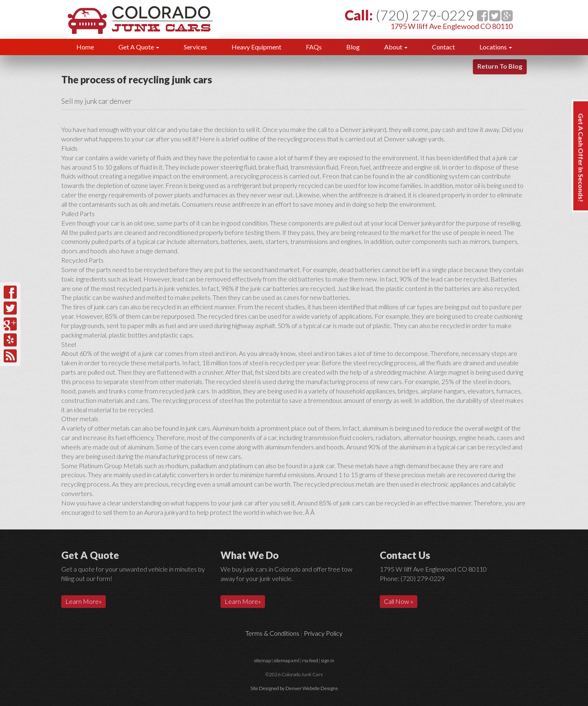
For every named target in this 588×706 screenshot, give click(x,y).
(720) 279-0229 (425, 15)
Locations (496, 47)
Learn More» (84, 601)
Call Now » (399, 601)
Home (85, 47)
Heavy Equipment (256, 47)
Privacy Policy (323, 633)
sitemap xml (286, 660)
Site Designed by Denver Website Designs (294, 688)
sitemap (262, 660)
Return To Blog (500, 66)
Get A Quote (139, 47)
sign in (328, 660)
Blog (353, 47)
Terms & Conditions (272, 633)
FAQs (314, 47)
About (396, 47)
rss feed (310, 660)
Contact (443, 47)
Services (195, 47)
